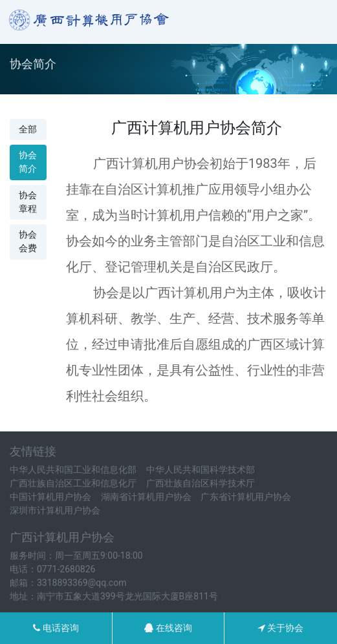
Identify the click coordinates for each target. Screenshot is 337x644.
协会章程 (28, 202)
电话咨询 (56, 628)
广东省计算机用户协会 (246, 497)
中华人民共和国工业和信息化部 (73, 470)
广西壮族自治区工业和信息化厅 (73, 483)
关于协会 (281, 628)
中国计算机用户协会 (50, 497)
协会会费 (28, 241)
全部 (28, 129)
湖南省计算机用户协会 (146, 497)
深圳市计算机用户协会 (55, 510)
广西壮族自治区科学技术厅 (201, 483)
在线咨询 (168, 628)
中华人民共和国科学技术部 (201, 470)
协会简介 (28, 162)
